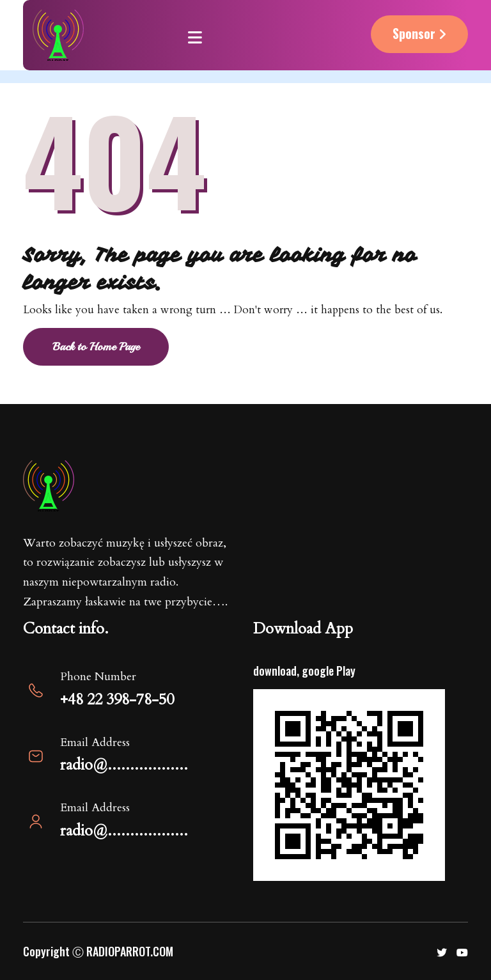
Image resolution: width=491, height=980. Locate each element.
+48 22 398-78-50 (117, 700)
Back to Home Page (96, 346)
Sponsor (419, 33)
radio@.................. (124, 765)
